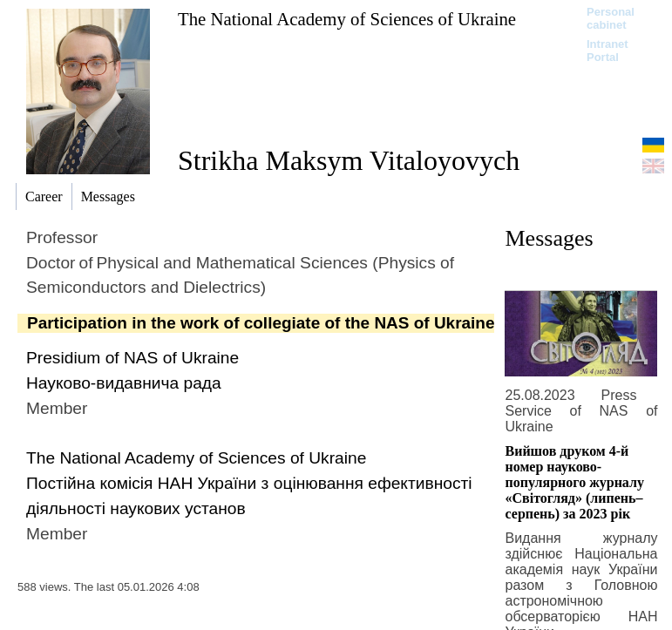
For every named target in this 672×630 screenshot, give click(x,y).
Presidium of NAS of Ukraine (132, 358)
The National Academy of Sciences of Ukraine (347, 19)
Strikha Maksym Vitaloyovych (349, 160)
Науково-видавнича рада (124, 383)
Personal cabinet (611, 18)
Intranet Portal (608, 51)
